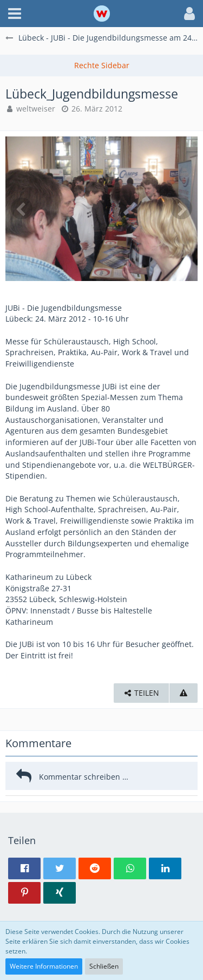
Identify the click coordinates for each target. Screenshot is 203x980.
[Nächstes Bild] (181, 208)
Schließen (104, 966)
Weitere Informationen (44, 966)
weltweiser (36, 109)
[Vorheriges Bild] (22, 208)
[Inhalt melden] (184, 693)
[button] (15, 14)
